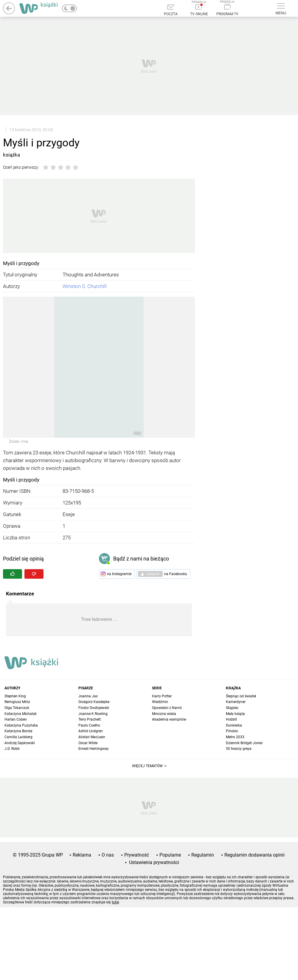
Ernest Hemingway (94, 749)
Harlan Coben (16, 719)
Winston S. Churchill (85, 286)
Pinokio (232, 731)
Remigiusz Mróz (17, 702)
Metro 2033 (235, 737)
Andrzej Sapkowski (20, 743)
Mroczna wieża (164, 714)
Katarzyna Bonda (18, 731)
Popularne (170, 855)
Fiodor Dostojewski (94, 708)
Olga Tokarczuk (17, 708)
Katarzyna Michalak (21, 714)
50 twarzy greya (239, 749)
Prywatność (137, 855)
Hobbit (231, 719)
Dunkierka (234, 725)
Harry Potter (162, 696)
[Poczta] (171, 10)
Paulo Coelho (89, 725)
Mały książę (235, 714)
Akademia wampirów (169, 719)
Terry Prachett (90, 719)
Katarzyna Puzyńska (21, 725)
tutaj (115, 902)
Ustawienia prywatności (154, 862)
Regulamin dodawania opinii (254, 855)
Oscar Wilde (88, 743)
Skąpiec (232, 708)
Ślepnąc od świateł (241, 696)
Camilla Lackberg (18, 737)
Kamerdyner (236, 702)
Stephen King (15, 696)
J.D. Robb (12, 749)
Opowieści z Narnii (167, 708)
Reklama (82, 855)
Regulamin (203, 855)
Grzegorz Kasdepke (94, 702)
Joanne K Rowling (93, 714)
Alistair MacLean (92, 737)
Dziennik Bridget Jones (244, 743)
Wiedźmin (160, 702)
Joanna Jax (88, 696)
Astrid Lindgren (91, 731)
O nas (108, 855)
